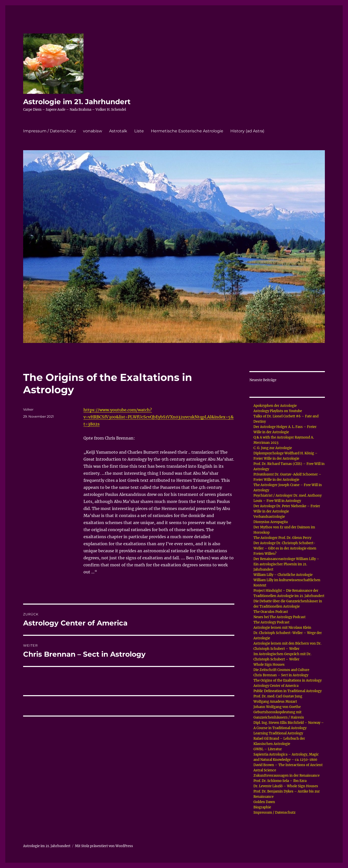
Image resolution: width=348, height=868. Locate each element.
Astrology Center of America (276, 686)
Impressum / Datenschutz (50, 131)
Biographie (262, 807)
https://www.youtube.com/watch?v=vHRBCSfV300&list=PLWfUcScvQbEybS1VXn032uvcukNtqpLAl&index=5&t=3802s (159, 417)
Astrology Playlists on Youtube (278, 411)
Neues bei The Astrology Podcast (279, 617)
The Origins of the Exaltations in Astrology (288, 680)
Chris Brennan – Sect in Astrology (281, 675)
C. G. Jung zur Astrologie (273, 448)
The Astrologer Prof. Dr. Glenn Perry (282, 538)
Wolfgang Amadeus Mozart (275, 702)
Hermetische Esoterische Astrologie (187, 131)
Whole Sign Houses (269, 665)
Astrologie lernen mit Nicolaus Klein (282, 628)
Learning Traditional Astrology (278, 733)
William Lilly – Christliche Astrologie (283, 575)
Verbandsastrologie (269, 517)
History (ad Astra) (247, 131)
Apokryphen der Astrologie (275, 406)
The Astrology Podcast (271, 622)
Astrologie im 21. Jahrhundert (77, 102)
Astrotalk (118, 131)
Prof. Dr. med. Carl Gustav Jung (278, 696)
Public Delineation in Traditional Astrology (288, 691)
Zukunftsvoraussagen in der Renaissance (287, 776)
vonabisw (93, 131)
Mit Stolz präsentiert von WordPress (104, 846)
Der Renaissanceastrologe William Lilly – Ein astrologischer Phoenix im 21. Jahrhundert (286, 564)
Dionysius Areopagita (271, 522)
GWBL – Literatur (268, 749)
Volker (28, 409)
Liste (139, 131)
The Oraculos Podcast (271, 612)
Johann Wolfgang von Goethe (277, 707)
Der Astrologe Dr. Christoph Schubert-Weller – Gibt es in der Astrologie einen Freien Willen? (285, 548)
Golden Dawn (264, 802)
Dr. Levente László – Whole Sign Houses (286, 786)
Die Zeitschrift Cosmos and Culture (281, 670)
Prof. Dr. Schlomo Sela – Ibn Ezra (280, 781)
